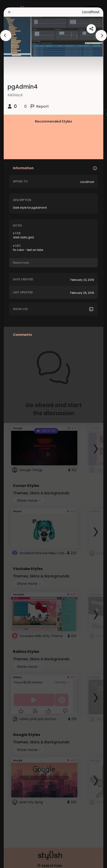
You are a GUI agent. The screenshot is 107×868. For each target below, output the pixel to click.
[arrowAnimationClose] (6, 36)
